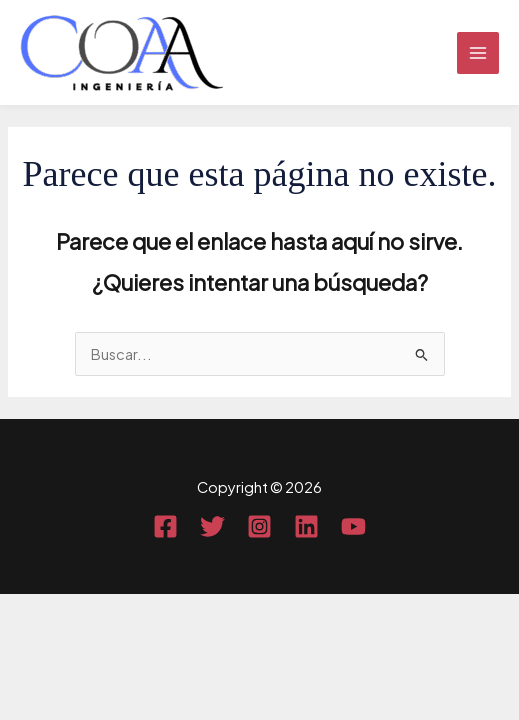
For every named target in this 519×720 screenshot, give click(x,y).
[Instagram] (259, 526)
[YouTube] (353, 526)
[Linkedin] (306, 526)
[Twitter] (212, 526)
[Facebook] (165, 526)
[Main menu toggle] (478, 53)
